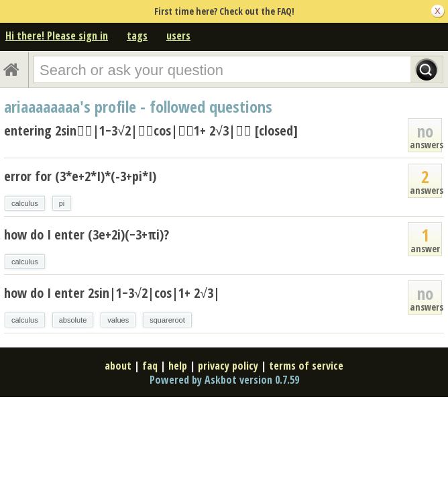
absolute (73, 320)
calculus (25, 203)
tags (137, 36)
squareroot (167, 320)
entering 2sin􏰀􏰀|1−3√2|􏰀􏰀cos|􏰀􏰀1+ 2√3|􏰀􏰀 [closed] (151, 130)
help (178, 366)
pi (62, 203)
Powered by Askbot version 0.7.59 (224, 380)
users (178, 36)
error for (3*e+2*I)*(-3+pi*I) (80, 176)
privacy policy (228, 366)
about (118, 366)
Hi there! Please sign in (57, 36)
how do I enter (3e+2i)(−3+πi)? (87, 234)
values (118, 320)
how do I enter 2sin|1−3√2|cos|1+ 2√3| (112, 293)
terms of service (306, 366)
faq (150, 366)
